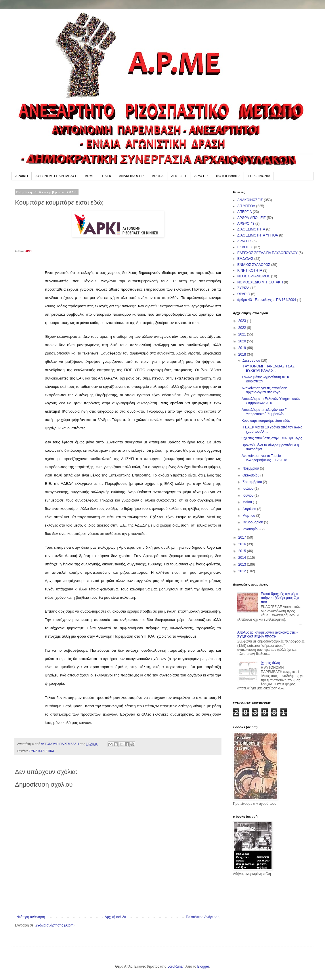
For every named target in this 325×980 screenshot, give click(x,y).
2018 (243, 354)
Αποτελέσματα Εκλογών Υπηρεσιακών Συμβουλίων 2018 (271, 401)
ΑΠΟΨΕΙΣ (179, 176)
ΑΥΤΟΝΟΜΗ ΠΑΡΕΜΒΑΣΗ (56, 176)
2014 (243, 558)
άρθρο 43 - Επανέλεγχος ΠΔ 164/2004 (267, 300)
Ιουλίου (248, 489)
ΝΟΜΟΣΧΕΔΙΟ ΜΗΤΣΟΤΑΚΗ (260, 282)
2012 (243, 571)
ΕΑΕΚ (107, 176)
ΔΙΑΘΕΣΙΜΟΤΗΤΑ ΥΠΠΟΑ (258, 235)
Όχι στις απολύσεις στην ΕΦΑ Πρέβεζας (272, 438)
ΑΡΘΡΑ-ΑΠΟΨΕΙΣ (252, 218)
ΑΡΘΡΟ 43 (246, 224)
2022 (243, 328)
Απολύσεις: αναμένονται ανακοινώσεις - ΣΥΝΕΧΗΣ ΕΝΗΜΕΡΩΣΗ (267, 634)
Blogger (203, 966)
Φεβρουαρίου (253, 522)
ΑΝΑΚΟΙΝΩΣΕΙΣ (132, 176)
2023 (243, 321)
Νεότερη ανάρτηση (31, 917)
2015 (243, 551)
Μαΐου (248, 502)
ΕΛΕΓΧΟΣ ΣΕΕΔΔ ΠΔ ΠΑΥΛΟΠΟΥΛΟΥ (267, 253)
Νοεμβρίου (251, 468)
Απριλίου (250, 509)
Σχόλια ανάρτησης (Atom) (55, 925)
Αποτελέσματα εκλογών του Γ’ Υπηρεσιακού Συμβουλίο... (264, 412)
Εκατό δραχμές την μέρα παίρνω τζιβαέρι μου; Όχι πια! (280, 598)
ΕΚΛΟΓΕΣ (245, 247)
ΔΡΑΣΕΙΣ (201, 176)
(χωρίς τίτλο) (270, 663)
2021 (243, 334)
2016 (243, 544)
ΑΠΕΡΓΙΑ (245, 212)
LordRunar (175, 966)
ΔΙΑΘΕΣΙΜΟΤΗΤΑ (251, 229)
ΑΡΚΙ (28, 251)
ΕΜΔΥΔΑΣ (245, 259)
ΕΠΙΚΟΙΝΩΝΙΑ (259, 176)
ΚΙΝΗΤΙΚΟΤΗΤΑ (250, 270)
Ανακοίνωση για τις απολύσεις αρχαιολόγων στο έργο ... (264, 390)
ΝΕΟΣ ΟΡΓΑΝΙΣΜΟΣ (254, 276)
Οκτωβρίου (251, 475)
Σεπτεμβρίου (253, 482)
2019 (243, 348)
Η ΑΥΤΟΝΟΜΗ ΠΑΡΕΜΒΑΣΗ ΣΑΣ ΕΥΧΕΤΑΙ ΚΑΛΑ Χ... (268, 368)
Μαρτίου (249, 516)
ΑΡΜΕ (90, 176)
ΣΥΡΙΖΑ (243, 288)
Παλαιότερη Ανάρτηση (203, 917)
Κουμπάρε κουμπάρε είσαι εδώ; (266, 421)
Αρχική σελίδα (115, 917)
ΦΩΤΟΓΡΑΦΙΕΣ (228, 176)
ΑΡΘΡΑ (158, 176)
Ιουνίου (248, 495)
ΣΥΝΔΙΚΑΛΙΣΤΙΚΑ (42, 751)
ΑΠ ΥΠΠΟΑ (246, 206)
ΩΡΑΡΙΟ (244, 294)
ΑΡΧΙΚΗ (22, 176)
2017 (243, 537)
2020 (243, 341)
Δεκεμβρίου (252, 361)
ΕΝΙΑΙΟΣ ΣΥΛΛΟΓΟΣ (254, 265)
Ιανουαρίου (252, 529)
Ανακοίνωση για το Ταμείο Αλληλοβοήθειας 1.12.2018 (264, 458)
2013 (243, 565)
